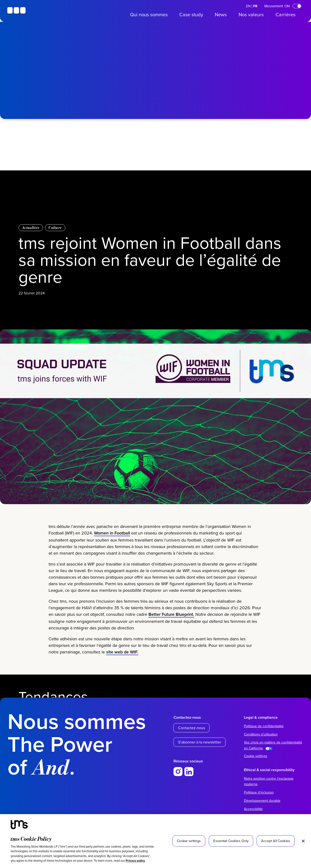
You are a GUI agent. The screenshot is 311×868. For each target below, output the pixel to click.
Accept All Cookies (276, 841)
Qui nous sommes (149, 14)
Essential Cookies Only (231, 841)
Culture (55, 228)
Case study (191, 14)
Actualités (31, 228)
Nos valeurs (251, 14)
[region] (155, 841)
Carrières (285, 14)
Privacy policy (135, 861)
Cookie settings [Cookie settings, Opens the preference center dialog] (189, 841)
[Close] (303, 841)
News (221, 14)
